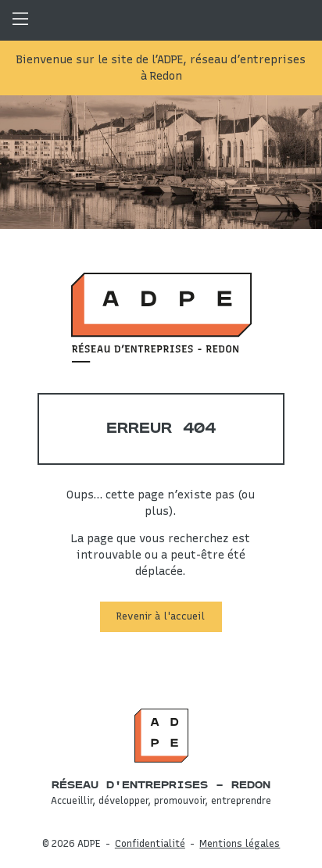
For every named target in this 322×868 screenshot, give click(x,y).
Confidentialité (150, 843)
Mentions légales (240, 843)
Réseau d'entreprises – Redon (161, 785)
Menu (20, 20)
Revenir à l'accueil (161, 616)
